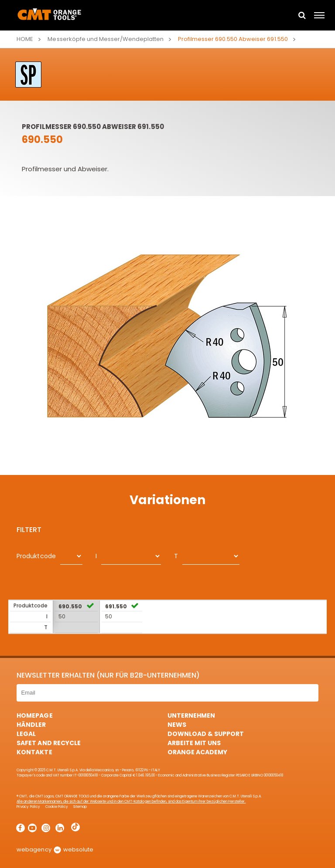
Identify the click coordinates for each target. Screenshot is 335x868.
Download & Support (206, 734)
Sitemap (80, 807)
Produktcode (36, 556)
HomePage (34, 715)
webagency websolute (55, 849)
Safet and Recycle (48, 743)
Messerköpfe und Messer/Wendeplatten (106, 39)
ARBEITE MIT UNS (194, 743)
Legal (26, 734)
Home (25, 39)
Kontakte (34, 752)
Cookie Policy (57, 807)
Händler (31, 725)
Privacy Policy (28, 807)
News (177, 725)
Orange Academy (197, 752)
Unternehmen (191, 715)
